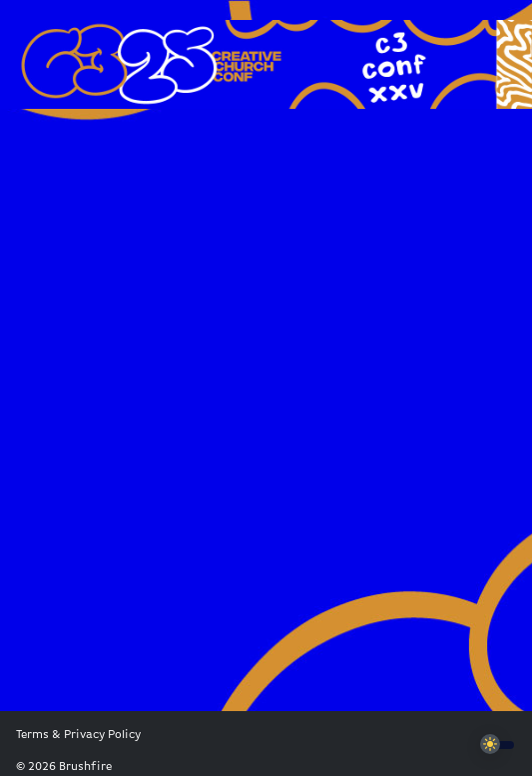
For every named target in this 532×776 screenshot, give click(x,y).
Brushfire (85, 767)
